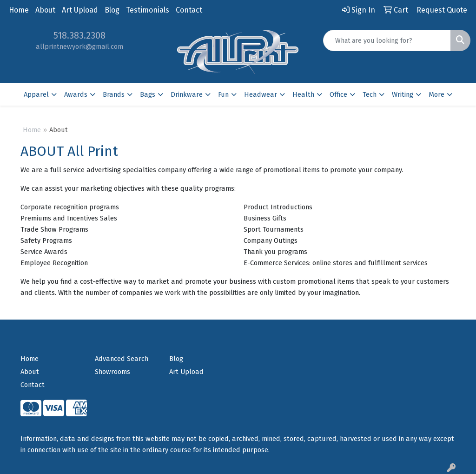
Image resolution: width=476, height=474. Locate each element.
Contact (189, 10)
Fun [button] (223, 94)
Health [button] (303, 94)
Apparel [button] (36, 94)
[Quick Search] (387, 40)
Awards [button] (76, 94)
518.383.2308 (79, 35)
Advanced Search (122, 359)
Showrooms (112, 372)
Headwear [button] (261, 94)
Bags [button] (148, 94)
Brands (114, 94)
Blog (112, 10)
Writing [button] (403, 94)
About (45, 10)
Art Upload (80, 10)
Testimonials (148, 10)
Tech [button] (370, 94)
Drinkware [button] (187, 94)
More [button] (436, 94)
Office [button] (338, 94)
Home (19, 10)
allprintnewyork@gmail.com (79, 47)
